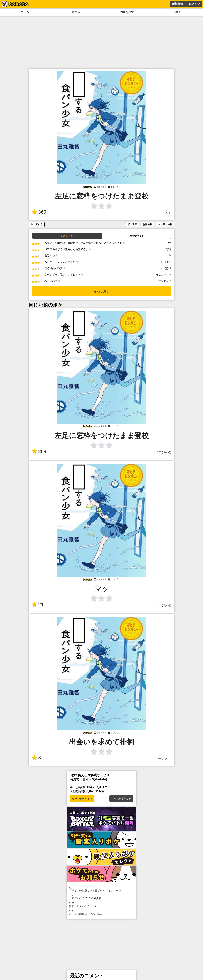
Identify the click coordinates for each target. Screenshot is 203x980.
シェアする (37, 224)
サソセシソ (165, 281)
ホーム (25, 12)
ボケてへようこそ (121, 799)
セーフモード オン (82, 799)
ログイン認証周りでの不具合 (101, 913)
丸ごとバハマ (164, 275)
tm (170, 243)
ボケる (76, 12)
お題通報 (147, 224)
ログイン (194, 4)
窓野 (169, 249)
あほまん (166, 262)
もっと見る (101, 291)
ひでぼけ (166, 268)
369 (39, 212)
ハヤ (169, 256)
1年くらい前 (164, 213)
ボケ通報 (132, 224)
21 (38, 605)
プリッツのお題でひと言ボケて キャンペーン (101, 889)
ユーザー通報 (165, 224)
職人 (178, 12)
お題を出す (127, 12)
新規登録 (178, 4)
